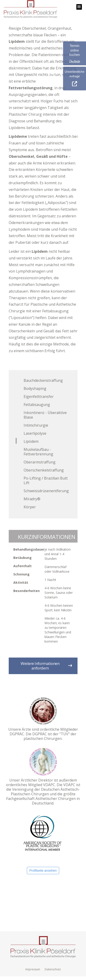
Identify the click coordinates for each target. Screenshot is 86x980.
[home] (29, 10)
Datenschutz (53, 969)
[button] (79, 7)
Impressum (33, 969)
